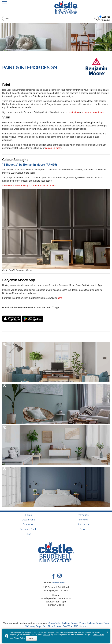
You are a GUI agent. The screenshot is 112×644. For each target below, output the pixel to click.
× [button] (107, 632)
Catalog (105, 20)
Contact (83, 529)
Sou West (68, 626)
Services (83, 520)
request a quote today (93, 112)
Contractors (29, 525)
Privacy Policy (19, 638)
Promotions (84, 515)
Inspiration (83, 525)
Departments (29, 520)
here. (60, 298)
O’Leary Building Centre (90, 623)
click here (46, 635)
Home (29, 515)
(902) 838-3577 (60, 582)
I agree (31, 638)
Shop (29, 534)
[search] (48, 18)
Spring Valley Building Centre (63, 623)
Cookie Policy (98, 635)
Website (105, 17)
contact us (74, 112)
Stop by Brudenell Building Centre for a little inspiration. (30, 186)
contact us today (53, 148)
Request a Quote (29, 529)
